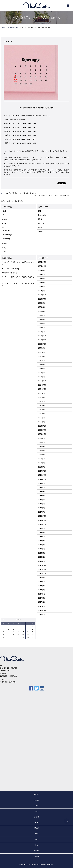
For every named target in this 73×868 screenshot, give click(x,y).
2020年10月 (42, 434)
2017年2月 (42, 602)
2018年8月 (42, 533)
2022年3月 (42, 369)
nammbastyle (8, 235)
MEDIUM (41, 223)
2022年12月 (42, 336)
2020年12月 (42, 426)
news (40, 227)
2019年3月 (42, 504)
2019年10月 (42, 479)
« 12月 (4, 620)
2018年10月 (42, 524)
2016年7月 (42, 614)
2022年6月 (42, 356)
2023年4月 (42, 320)
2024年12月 (42, 262)
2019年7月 (42, 487)
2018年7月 (42, 537)
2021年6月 (42, 406)
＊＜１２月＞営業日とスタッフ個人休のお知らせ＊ (20, 193)
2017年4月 (42, 594)
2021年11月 (42, 385)
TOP (3, 28)
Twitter (36, 688)
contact (4, 244)
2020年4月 (42, 455)
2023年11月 (42, 299)
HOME (4, 211)
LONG (40, 219)
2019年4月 (42, 500)
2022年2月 (42, 373)
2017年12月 (42, 565)
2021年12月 (42, 381)
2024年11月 (42, 266)
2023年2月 (42, 328)
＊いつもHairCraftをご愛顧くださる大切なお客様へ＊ (52, 195)
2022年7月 (42, 352)
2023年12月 (42, 295)
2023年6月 (42, 311)
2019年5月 (42, 496)
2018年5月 (42, 545)
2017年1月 (42, 606)
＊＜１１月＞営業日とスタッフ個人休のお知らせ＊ (18, 278)
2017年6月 (42, 586)
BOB (9, 28)
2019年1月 (42, 512)
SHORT (41, 232)
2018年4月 (42, 549)
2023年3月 (42, 324)
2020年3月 (42, 459)
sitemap (4, 252)
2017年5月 (42, 590)
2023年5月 (42, 315)
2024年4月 (42, 283)
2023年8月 (42, 307)
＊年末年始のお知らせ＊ (10, 273)
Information (15, 28)
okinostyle (6, 231)
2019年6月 (42, 492)
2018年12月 (42, 516)
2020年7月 (42, 442)
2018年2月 (42, 557)
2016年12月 (42, 610)
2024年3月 (42, 287)
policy (4, 248)
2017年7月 (42, 582)
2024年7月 (42, 274)
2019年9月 (42, 483)
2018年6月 (42, 541)
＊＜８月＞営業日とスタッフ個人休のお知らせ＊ (18, 285)
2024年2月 (42, 291)
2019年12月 (42, 471)
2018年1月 (42, 561)
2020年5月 (42, 451)
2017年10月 (42, 573)
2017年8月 (42, 578)
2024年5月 (42, 279)
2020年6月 (42, 446)
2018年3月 (42, 553)
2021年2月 (42, 422)
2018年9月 (42, 528)
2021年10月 (42, 389)
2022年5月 (42, 360)
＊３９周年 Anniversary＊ (11, 269)
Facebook (31, 688)
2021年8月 (42, 397)
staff (3, 227)
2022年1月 (42, 377)
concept (4, 219)
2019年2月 (42, 508)
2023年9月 (42, 303)
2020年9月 (42, 438)
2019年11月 (42, 475)
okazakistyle (7, 239)
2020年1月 (42, 467)
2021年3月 (42, 418)
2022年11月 (42, 340)
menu (4, 223)
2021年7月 (42, 401)
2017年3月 (42, 598)
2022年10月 (42, 344)
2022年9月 (42, 348)
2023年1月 (42, 332)
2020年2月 (42, 463)
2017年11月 (42, 569)
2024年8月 (42, 270)
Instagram (42, 688)
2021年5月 (42, 410)
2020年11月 (42, 430)
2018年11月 (42, 520)
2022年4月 (42, 365)
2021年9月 (42, 393)
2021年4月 (42, 414)
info (3, 215)
